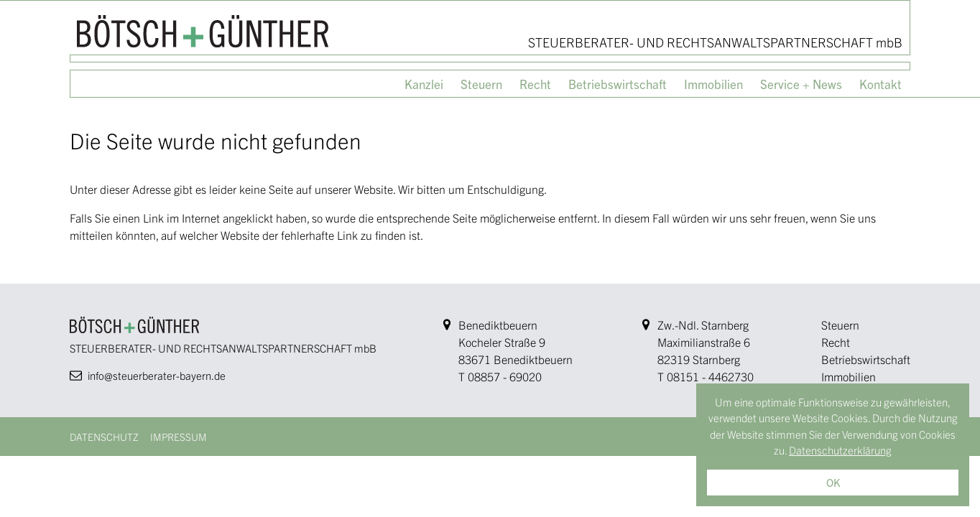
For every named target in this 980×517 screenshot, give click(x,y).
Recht (836, 342)
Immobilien (849, 376)
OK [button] (833, 482)
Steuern (840, 325)
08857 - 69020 (505, 376)
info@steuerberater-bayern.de (157, 375)
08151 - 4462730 (710, 376)
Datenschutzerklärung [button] (840, 450)
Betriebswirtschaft (866, 359)
